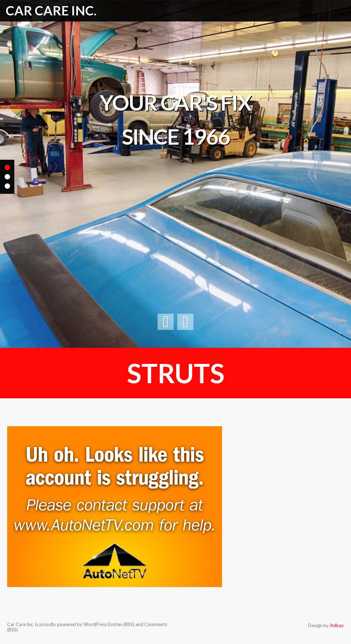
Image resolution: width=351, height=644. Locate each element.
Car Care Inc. (51, 10)
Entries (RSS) (121, 624)
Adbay (337, 625)
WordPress (95, 624)
